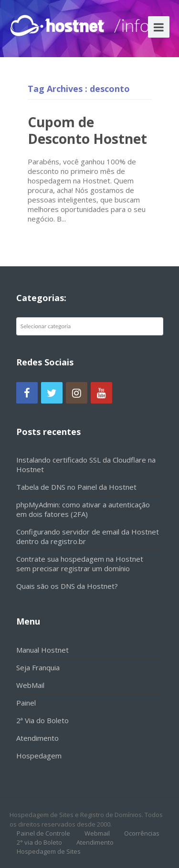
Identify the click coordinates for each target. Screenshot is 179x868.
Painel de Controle (43, 833)
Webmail (97, 833)
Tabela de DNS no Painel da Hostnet (76, 487)
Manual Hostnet (42, 650)
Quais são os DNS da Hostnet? (67, 586)
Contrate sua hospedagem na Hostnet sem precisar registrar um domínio (80, 564)
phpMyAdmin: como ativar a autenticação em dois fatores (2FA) (83, 509)
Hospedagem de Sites (49, 851)
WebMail (30, 685)
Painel (26, 703)
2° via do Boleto (39, 842)
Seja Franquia (38, 667)
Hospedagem (39, 756)
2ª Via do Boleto (42, 720)
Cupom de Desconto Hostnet (87, 130)
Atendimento (37, 738)
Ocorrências (142, 833)
